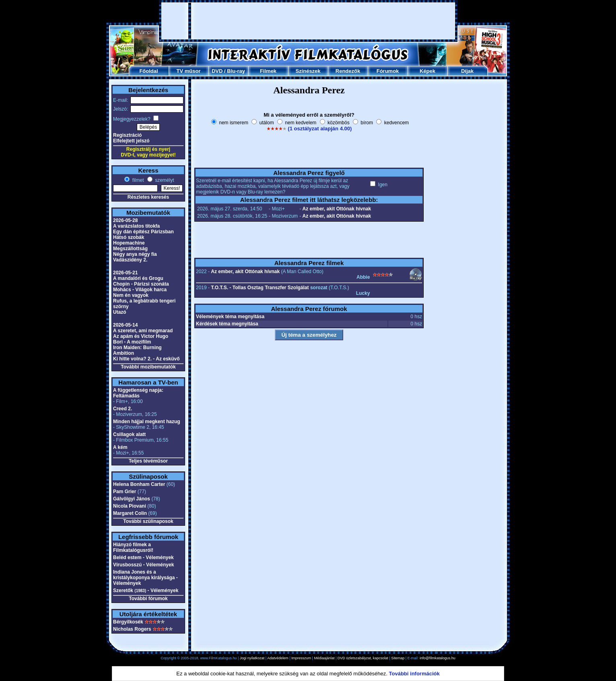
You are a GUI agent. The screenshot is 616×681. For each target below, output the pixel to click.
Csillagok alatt (129, 434)
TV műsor (189, 71)
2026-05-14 (125, 325)
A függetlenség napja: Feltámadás (138, 393)
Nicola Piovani (130, 506)
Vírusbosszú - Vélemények (143, 565)
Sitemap (398, 658)
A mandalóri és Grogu (138, 278)
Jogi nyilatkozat (252, 658)
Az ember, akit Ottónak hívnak (337, 209)
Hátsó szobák (129, 237)
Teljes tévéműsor (148, 461)
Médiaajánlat (324, 658)
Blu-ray (236, 71)
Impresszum (301, 658)
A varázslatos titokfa (136, 226)
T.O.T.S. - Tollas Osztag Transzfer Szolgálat (260, 288)
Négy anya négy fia (135, 254)
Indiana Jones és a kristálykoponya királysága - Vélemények (145, 578)
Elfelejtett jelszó (131, 141)
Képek (427, 71)
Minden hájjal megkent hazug (147, 422)
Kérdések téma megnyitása (227, 324)
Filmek (268, 71)
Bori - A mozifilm (132, 342)
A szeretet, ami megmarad (143, 331)
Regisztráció (127, 135)
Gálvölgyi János (132, 499)
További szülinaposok (148, 521)
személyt (164, 180)
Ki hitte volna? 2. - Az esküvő (146, 359)
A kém (120, 447)
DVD (217, 71)
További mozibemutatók (148, 367)
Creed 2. (123, 409)
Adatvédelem (278, 658)
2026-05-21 (125, 273)
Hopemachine (129, 243)
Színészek (308, 71)
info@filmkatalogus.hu (438, 658)
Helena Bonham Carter (139, 484)
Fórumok (388, 71)
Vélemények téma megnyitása (230, 317)
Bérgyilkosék (128, 622)
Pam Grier (125, 492)
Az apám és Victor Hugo (141, 336)
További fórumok (148, 599)
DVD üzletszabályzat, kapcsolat (363, 658)
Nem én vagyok (131, 295)
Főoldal (148, 71)
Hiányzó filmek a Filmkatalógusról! (133, 547)
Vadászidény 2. (130, 260)
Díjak (467, 71)
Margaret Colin (130, 513)
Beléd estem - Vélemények (143, 558)
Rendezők (348, 71)
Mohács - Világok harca (140, 290)
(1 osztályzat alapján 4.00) (320, 129)
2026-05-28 (125, 220)
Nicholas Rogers (132, 629)
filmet (137, 180)
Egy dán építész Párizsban (143, 232)
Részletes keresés (148, 197)
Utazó (120, 312)
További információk (414, 674)
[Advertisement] (308, 21)
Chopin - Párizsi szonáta (141, 284)
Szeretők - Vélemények (146, 590)
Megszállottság (130, 249)
